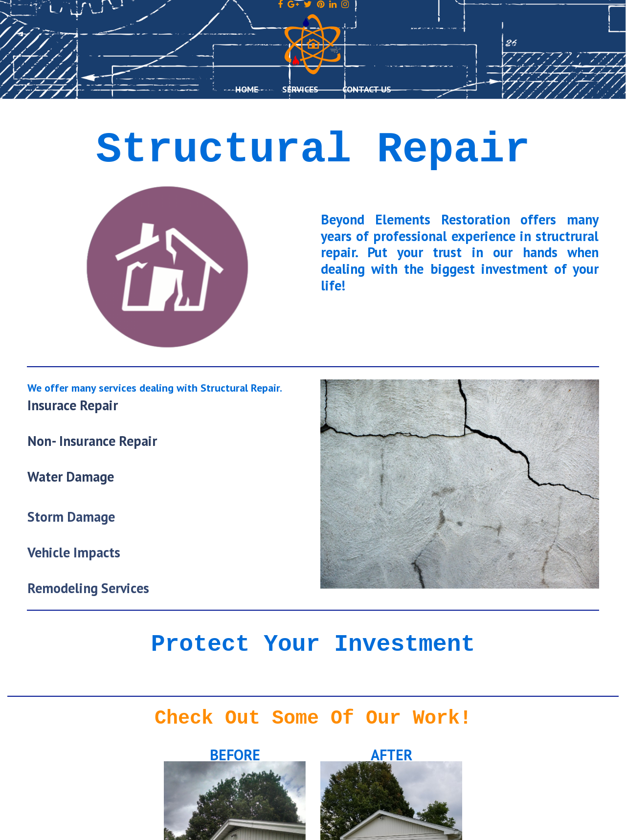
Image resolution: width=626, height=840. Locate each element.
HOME (247, 89)
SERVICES (300, 89)
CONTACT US (367, 89)
